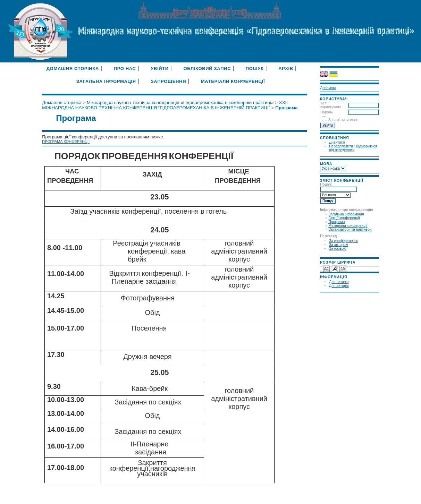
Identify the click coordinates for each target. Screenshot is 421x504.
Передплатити (341, 146)
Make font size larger (343, 268)
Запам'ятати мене (343, 120)
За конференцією (344, 241)
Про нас (125, 69)
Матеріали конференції (348, 226)
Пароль (327, 112)
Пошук (255, 69)
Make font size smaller (326, 268)
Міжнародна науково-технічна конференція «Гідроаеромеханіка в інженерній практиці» (180, 102)
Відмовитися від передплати (353, 148)
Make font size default (335, 268)
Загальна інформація (346, 214)
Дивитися (337, 142)
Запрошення (168, 81)
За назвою (338, 249)
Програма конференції (66, 142)
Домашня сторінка (73, 69)
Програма (336, 222)
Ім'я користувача (331, 105)
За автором (339, 245)
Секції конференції (344, 218)
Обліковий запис (207, 69)
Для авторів (339, 286)
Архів (286, 69)
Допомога (328, 88)
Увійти (160, 69)
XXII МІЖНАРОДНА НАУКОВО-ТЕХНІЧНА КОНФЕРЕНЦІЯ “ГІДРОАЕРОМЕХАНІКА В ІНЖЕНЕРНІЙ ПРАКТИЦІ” (165, 105)
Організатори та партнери (350, 229)
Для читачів (339, 282)
